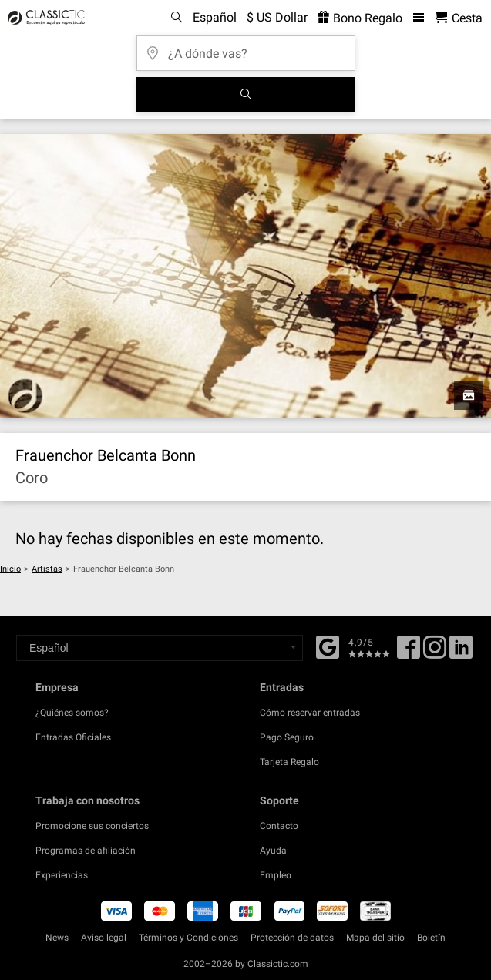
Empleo (276, 875)
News (57, 938)
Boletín (431, 938)
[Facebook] (328, 646)
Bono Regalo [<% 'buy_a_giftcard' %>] (360, 18)
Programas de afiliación (86, 851)
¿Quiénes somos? (72, 713)
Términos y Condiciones (188, 938)
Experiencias (62, 875)
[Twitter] (435, 653)
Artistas (47, 569)
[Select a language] (160, 648)
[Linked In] (461, 653)
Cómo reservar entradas (310, 713)
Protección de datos (292, 938)
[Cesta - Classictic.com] (459, 18)
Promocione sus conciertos (92, 826)
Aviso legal (104, 938)
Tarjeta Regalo (289, 762)
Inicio (10, 569)
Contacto (279, 826)
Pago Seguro (287, 737)
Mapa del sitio (375, 938)
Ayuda (273, 851)
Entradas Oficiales (73, 737)
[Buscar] (246, 95)
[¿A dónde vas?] (246, 48)
